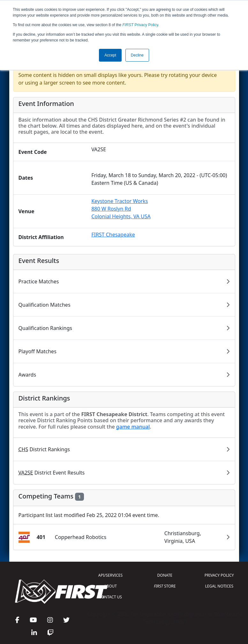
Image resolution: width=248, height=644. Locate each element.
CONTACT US (110, 597)
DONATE (165, 575)
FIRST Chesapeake (113, 235)
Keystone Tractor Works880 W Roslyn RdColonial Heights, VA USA (121, 209)
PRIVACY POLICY (219, 575)
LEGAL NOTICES (219, 586)
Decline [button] (137, 55)
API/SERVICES (110, 575)
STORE (165, 586)
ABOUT (110, 586)
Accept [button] (110, 55)
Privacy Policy (140, 25)
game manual (133, 427)
